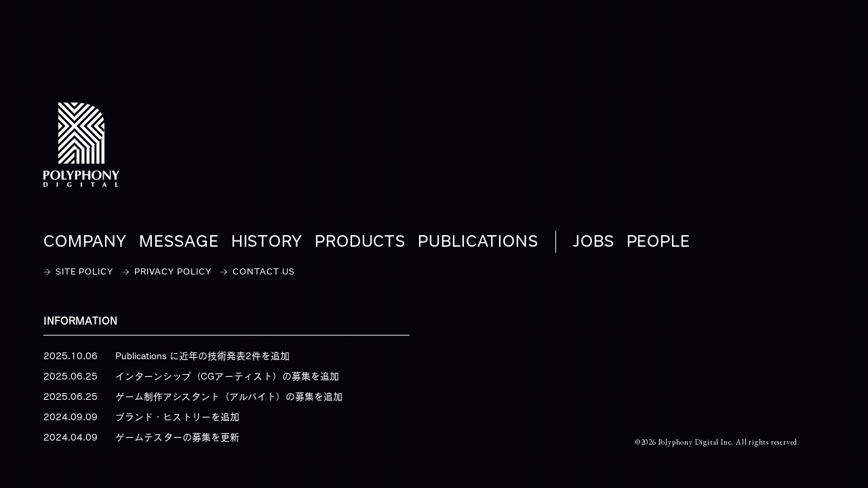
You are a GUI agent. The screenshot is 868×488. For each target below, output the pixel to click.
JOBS (594, 242)
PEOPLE (658, 242)
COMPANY (85, 242)
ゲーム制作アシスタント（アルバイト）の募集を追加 (229, 396)
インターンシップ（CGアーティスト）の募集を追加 (227, 376)
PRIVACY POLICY (173, 272)
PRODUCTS (360, 242)
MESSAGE (179, 242)
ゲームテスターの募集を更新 (177, 437)
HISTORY (267, 242)
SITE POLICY (84, 272)
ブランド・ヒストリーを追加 (177, 417)
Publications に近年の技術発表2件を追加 (202, 356)
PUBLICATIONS (478, 242)
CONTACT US (264, 272)
